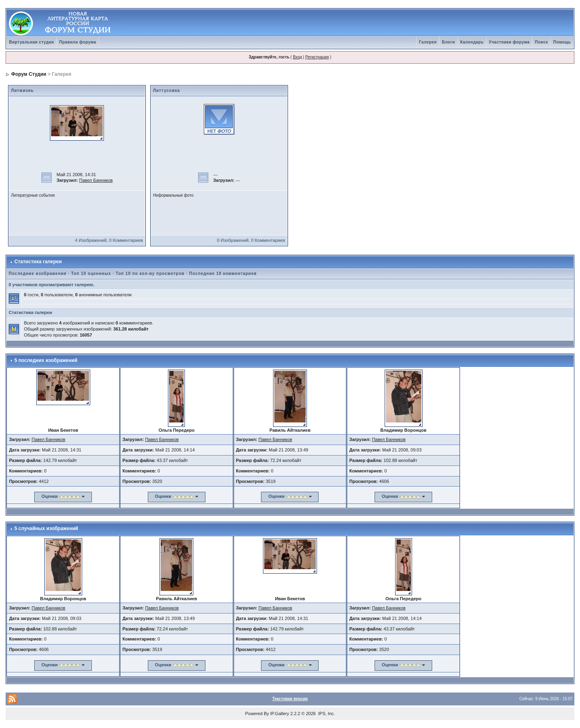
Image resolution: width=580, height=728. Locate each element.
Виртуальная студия (31, 42)
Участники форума (509, 42)
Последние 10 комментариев (223, 274)
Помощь (562, 42)
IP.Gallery (280, 713)
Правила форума (78, 42)
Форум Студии (29, 74)
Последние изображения (37, 274)
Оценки (50, 496)
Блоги (448, 42)
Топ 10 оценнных (91, 274)
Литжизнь (22, 90)
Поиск (542, 42)
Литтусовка (167, 90)
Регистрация (317, 57)
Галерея (428, 42)
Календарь (472, 42)
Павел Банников (96, 180)
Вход (297, 57)
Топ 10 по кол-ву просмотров (150, 274)
